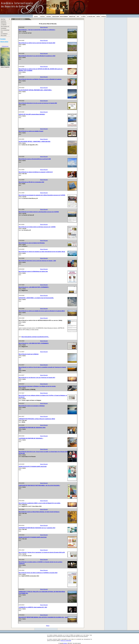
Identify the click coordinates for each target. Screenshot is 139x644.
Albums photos (4, 42)
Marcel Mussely (44, 27)
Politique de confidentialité (66, 641)
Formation (3, 39)
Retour (48, 626)
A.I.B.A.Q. (65, 643)
